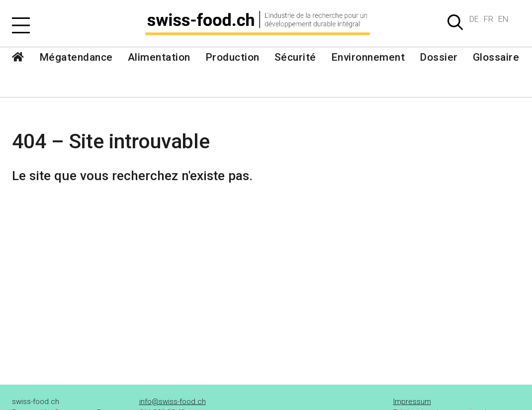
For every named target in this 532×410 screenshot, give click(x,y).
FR (488, 19)
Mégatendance (76, 57)
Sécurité (295, 57)
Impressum (412, 402)
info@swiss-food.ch (173, 402)
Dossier (439, 57)
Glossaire (496, 57)
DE (474, 19)
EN (503, 19)
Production (232, 57)
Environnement (368, 57)
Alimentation (159, 57)
